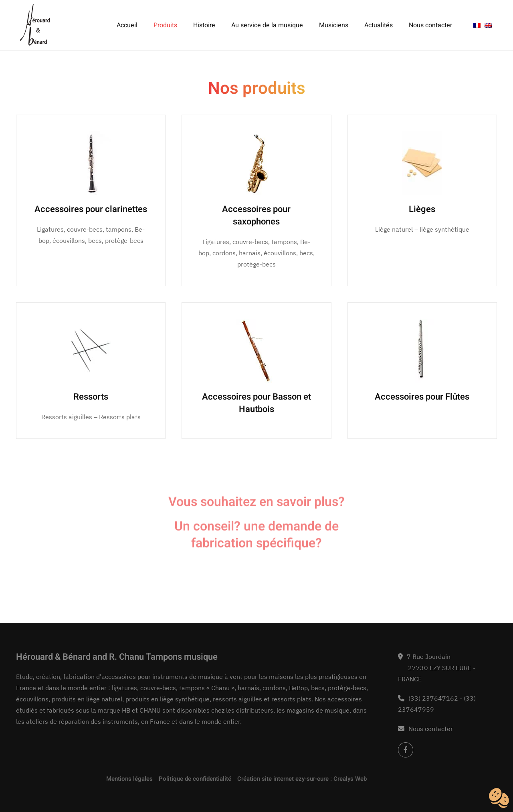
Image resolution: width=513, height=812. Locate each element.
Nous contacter (430, 25)
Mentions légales (129, 779)
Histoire (204, 25)
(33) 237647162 (433, 698)
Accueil (127, 25)
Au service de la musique (267, 25)
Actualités (379, 25)
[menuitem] (477, 25)
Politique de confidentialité (195, 779)
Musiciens (334, 25)
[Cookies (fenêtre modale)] (499, 798)
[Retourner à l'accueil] (35, 25)
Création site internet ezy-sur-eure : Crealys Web (302, 779)
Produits (165, 25)
